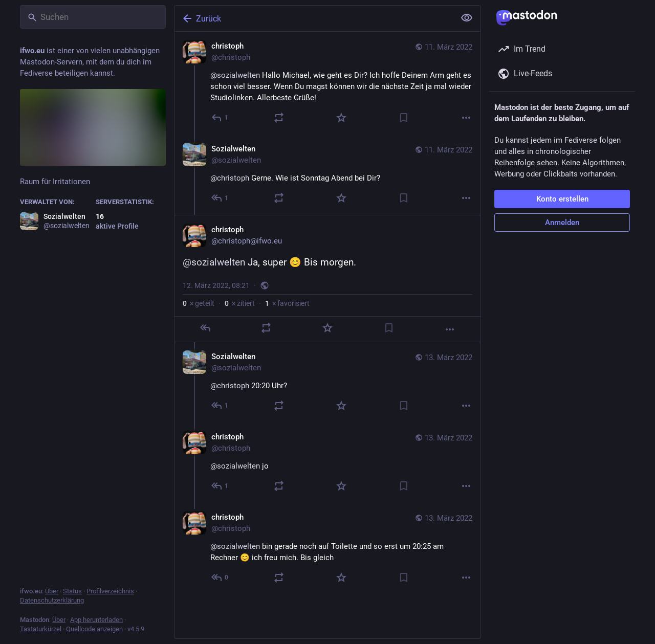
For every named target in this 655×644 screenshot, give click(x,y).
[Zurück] (314, 18)
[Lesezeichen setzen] (404, 118)
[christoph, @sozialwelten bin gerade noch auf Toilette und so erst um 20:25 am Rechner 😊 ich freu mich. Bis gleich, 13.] (327, 549)
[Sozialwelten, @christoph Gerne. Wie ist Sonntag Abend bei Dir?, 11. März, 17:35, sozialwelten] (327, 175)
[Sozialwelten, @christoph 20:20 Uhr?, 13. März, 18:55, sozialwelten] (327, 382)
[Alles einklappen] (467, 18)
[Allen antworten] (220, 198)
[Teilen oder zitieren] (279, 118)
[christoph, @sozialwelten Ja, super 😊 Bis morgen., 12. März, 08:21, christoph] (327, 279)
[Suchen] (93, 17)
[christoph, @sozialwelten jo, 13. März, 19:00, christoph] (327, 463)
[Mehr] (466, 118)
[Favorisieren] (341, 118)
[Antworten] (220, 118)
